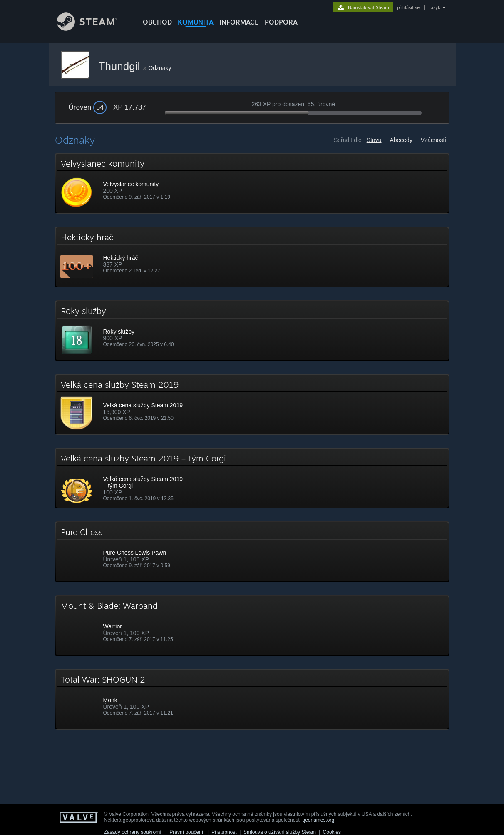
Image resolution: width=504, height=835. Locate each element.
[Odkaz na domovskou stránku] (93, 29)
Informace (239, 22)
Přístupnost (224, 832)
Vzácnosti (433, 140)
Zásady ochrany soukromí (133, 832)
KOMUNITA (196, 22)
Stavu (374, 140)
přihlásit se (408, 7)
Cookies (332, 832)
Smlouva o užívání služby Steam (280, 832)
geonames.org (318, 820)
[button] (252, 183)
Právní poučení (186, 832)
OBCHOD (157, 22)
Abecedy (401, 140)
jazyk (435, 7)
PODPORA (281, 22)
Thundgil (121, 66)
